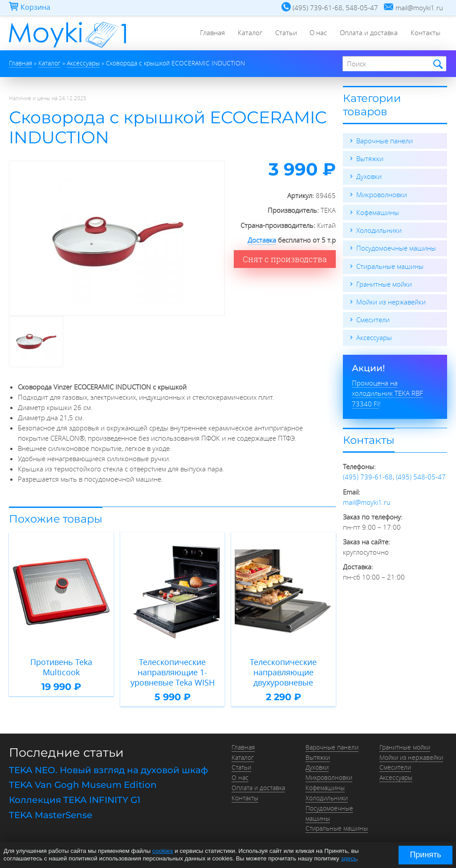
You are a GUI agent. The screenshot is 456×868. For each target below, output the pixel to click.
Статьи (284, 33)
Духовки (369, 176)
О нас (317, 33)
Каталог (248, 33)
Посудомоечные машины (396, 247)
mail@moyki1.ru (367, 500)
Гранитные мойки (384, 283)
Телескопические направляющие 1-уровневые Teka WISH (173, 672)
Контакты (425, 33)
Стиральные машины (390, 265)
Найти (437, 64)
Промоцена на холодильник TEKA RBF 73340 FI (387, 392)
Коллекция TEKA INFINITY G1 (75, 799)
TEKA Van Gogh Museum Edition (83, 784)
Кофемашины (378, 212)
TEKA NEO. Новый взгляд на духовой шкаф (108, 769)
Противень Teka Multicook (61, 667)
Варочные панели (385, 141)
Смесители (373, 319)
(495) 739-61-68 (368, 475)
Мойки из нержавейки (391, 301)
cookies (163, 851)
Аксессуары (374, 337)
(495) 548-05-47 (421, 475)
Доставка (262, 240)
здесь (349, 858)
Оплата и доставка (368, 33)
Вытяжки (370, 158)
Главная (210, 33)
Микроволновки (382, 194)
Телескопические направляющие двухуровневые (283, 672)
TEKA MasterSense (51, 813)
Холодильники (379, 230)
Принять (425, 855)
